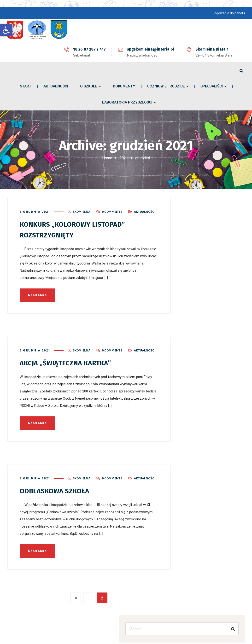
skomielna (82, 209)
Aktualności (145, 209)
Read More (37, 292)
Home (107, 158)
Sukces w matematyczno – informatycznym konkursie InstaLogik (211, 299)
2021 (124, 158)
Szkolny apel (199, 264)
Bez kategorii (199, 453)
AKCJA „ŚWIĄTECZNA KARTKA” (68, 360)
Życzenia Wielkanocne (206, 253)
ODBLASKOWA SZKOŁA (56, 487)
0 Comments (112, 209)
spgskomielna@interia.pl (151, 49)
